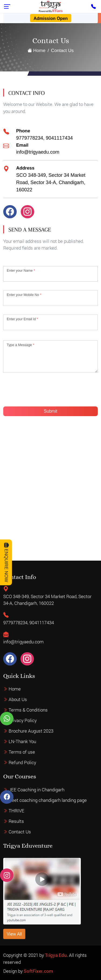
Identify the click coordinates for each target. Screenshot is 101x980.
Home (36, 51)
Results (16, 813)
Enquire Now (6, 562)
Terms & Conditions (28, 718)
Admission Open (50, 18)
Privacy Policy (23, 728)
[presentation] (44, 392)
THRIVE (16, 803)
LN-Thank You (22, 749)
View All (14, 942)
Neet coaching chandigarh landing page (48, 792)
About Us (18, 707)
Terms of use (22, 760)
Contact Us (20, 824)
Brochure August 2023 (31, 739)
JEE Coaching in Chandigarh (36, 782)
